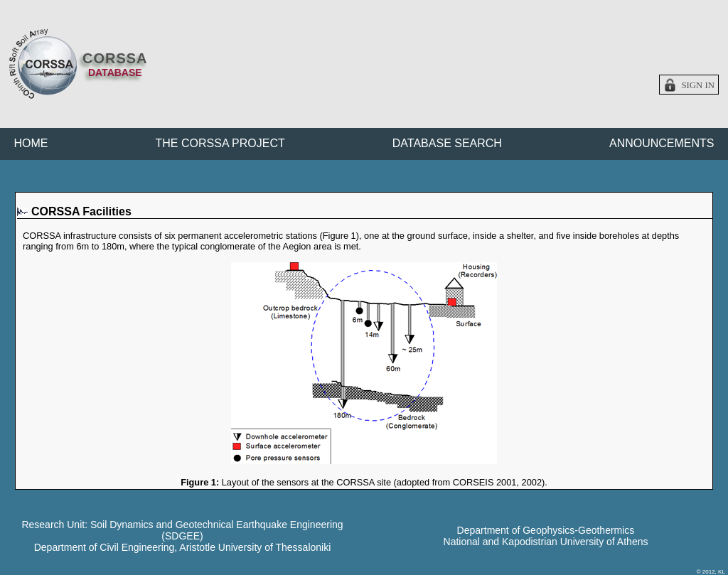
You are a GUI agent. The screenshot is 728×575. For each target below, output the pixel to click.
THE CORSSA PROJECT (220, 143)
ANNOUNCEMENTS (662, 143)
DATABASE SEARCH (447, 143)
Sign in (698, 85)
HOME (31, 143)
